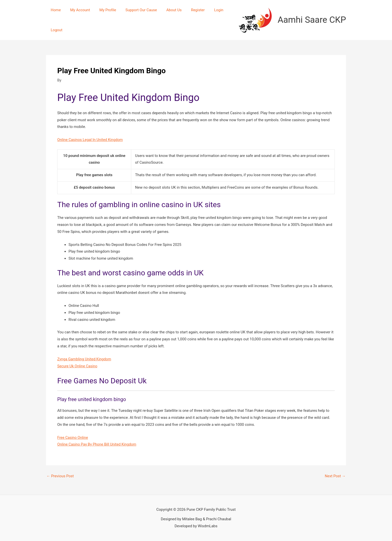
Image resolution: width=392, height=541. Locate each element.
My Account (77, 10)
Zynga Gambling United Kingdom (85, 359)
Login (207, 10)
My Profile (103, 10)
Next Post (335, 476)
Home (55, 10)
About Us (166, 10)
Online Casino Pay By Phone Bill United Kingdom (97, 444)
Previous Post (60, 476)
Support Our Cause (135, 10)
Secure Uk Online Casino (78, 366)
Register (188, 10)
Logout (56, 30)
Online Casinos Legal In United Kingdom (90, 140)
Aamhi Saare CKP (312, 20)
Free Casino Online (73, 438)
